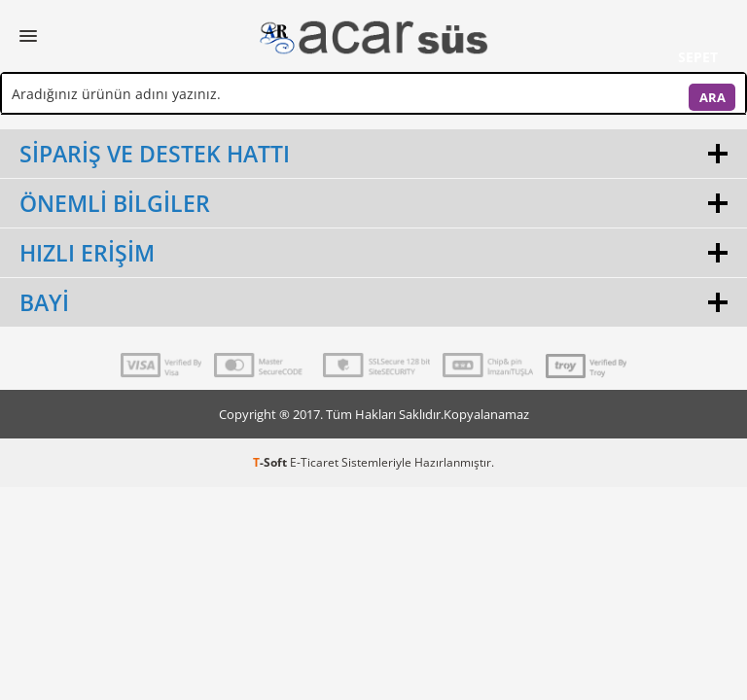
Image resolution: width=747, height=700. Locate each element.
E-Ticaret (314, 462)
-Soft (271, 462)
